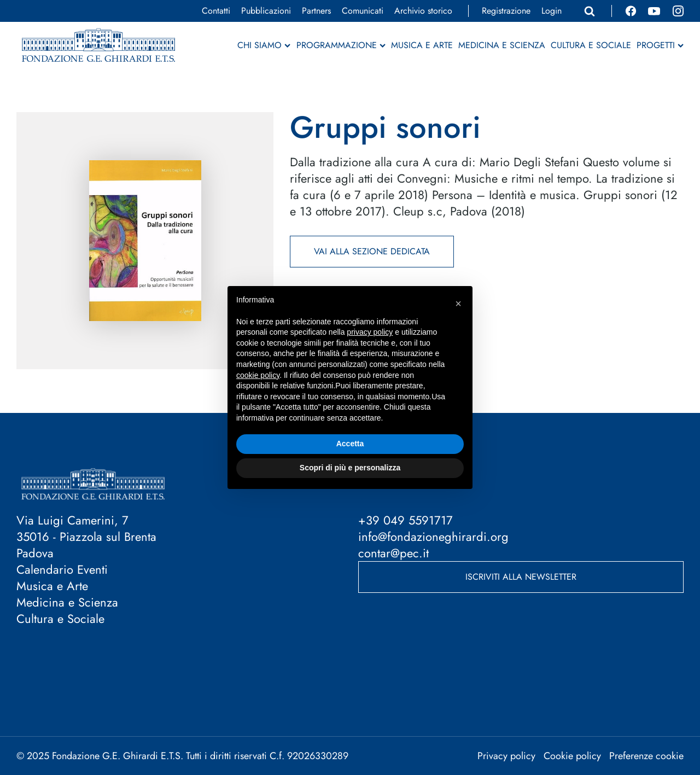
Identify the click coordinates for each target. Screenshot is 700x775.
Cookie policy (572, 756)
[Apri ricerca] (590, 11)
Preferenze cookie (646, 756)
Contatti (216, 11)
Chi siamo (264, 45)
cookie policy (258, 375)
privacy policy (370, 332)
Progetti (660, 45)
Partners (316, 11)
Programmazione (341, 45)
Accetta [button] (350, 444)
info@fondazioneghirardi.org (433, 537)
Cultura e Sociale (591, 45)
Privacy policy (506, 756)
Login (552, 11)
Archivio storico (423, 11)
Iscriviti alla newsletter (521, 577)
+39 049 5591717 (406, 520)
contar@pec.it (393, 553)
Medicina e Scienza (502, 45)
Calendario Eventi (62, 569)
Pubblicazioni (266, 11)
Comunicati (363, 11)
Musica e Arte (422, 45)
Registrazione (506, 11)
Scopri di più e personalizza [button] (350, 468)
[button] (458, 304)
